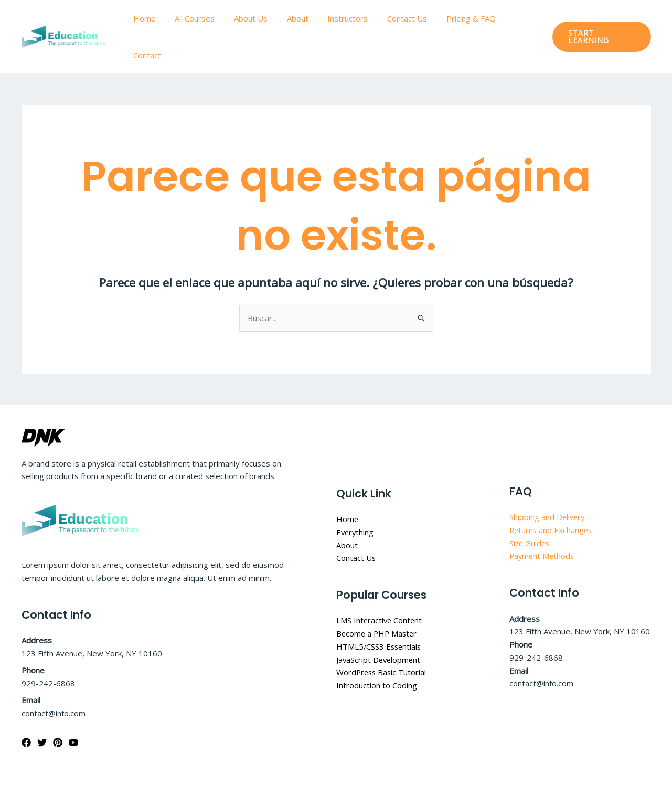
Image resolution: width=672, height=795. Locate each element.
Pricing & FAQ (464, 19)
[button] (601, 19)
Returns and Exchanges (552, 495)
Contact (518, 19)
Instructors (348, 19)
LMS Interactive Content (380, 585)
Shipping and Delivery (548, 482)
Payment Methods (543, 521)
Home (158, 19)
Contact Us (403, 19)
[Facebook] (26, 707)
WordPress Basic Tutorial (382, 637)
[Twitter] (42, 707)
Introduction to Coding (377, 650)
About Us (258, 19)
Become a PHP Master (378, 598)
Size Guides (530, 508)
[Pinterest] (58, 707)
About (301, 19)
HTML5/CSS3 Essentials (380, 611)
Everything (356, 497)
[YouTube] (73, 707)
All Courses (205, 19)
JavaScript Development (380, 624)
